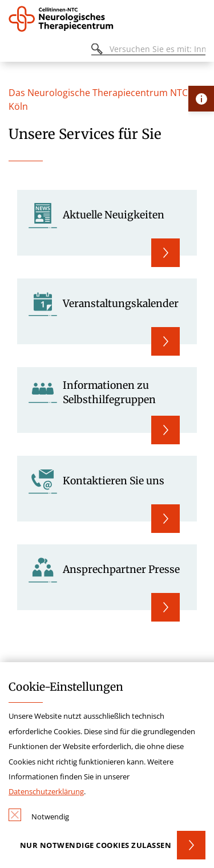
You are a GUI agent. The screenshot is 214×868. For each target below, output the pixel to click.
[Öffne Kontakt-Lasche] (201, 99)
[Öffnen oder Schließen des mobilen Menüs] (15, 51)
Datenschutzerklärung (46, 791)
